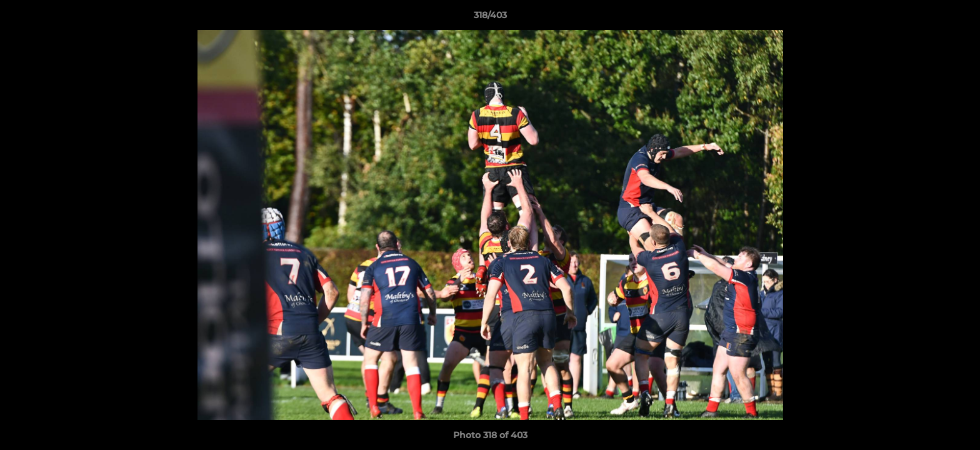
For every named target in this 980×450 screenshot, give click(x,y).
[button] (957, 18)
